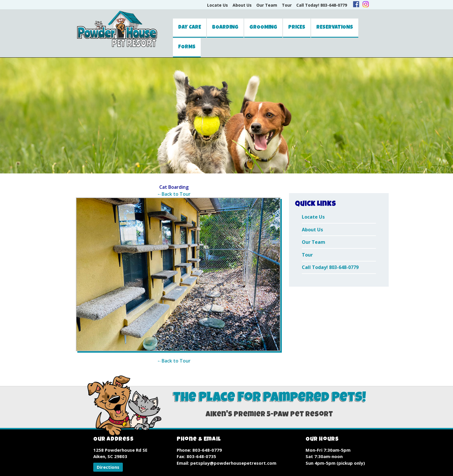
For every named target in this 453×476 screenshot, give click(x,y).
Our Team (267, 5)
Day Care (190, 28)
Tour (287, 5)
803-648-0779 (207, 450)
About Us (242, 5)
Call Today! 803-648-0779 (322, 5)
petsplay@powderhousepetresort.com (233, 463)
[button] (108, 467)
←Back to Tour (174, 194)
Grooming (263, 28)
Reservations (335, 28)
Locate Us (218, 5)
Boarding (225, 28)
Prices (297, 28)
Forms (187, 47)
